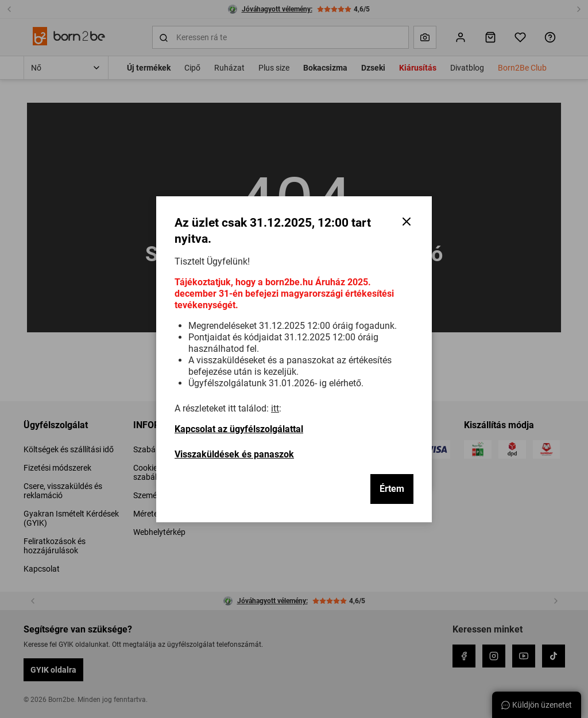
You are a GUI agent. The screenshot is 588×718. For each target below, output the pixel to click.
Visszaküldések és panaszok (234, 454)
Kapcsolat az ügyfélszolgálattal (239, 429)
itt (275, 408)
